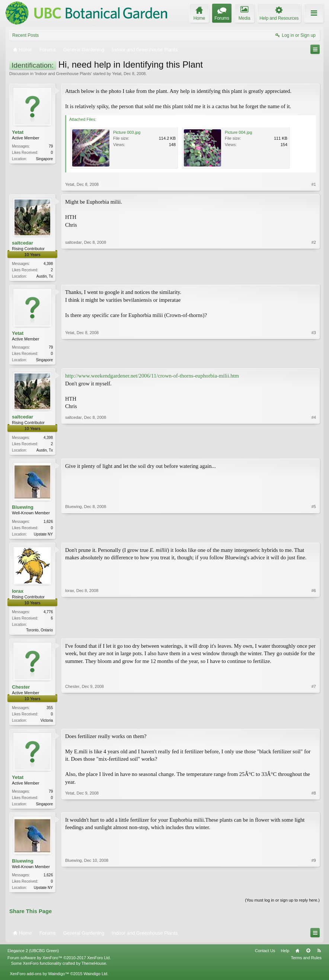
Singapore (44, 159)
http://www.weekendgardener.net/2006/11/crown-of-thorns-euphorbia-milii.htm (152, 377)
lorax (18, 594)
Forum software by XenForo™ (59, 964)
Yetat (117, 74)
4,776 (48, 615)
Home (297, 957)
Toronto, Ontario (39, 633)
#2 (314, 275)
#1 (314, 184)
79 (51, 146)
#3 (314, 360)
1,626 (48, 523)
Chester (21, 690)
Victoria (47, 724)
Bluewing (23, 509)
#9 (314, 892)
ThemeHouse (94, 969)
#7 (314, 723)
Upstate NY (43, 536)
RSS (319, 957)
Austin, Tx (45, 276)
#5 (314, 535)
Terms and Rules (306, 964)
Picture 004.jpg (238, 132)
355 (50, 711)
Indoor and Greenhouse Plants (63, 74)
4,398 (48, 264)
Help (285, 957)
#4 (314, 451)
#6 (314, 632)
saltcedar (23, 243)
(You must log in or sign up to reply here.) (282, 906)
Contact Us (265, 957)
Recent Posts (25, 35)
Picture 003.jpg (127, 132)
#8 (314, 808)
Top (308, 957)
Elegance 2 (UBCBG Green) (33, 957)
